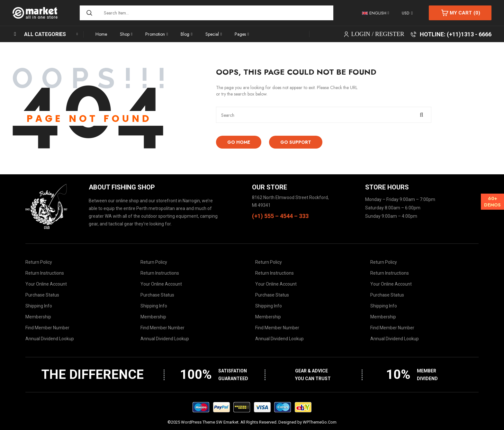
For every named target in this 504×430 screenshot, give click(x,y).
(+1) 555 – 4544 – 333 (280, 216)
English (374, 13)
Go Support (296, 142)
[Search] (89, 13)
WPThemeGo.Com (320, 422)
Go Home (239, 142)
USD (405, 13)
